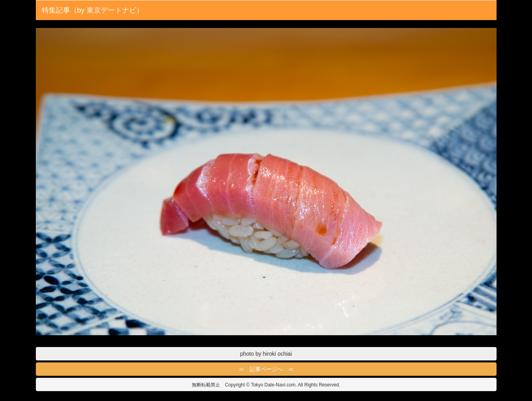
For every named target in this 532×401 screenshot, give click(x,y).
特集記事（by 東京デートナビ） (93, 10)
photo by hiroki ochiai (266, 354)
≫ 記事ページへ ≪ (266, 369)
